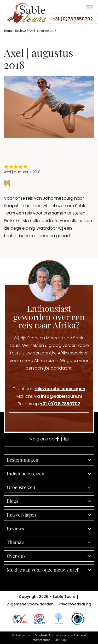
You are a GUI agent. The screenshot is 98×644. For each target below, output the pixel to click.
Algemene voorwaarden (30, 604)
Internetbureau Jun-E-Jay (49, 640)
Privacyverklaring (75, 604)
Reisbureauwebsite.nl (70, 635)
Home (8, 30)
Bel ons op (49, 404)
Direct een (49, 389)
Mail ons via (49, 396)
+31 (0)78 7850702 (73, 19)
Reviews (21, 30)
